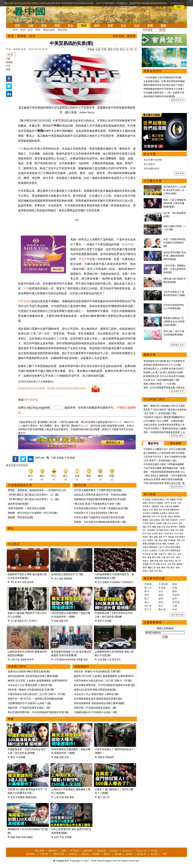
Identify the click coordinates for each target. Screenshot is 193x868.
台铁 (162, 600)
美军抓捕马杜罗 (152, 262)
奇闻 (150, 26)
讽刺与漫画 (49, 30)
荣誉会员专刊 (153, 71)
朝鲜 (161, 623)
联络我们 (53, 851)
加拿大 (167, 623)
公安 (109, 659)
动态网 (154, 854)
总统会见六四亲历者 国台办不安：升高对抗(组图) (100, 495)
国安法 (146, 603)
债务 (182, 623)
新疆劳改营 (175, 644)
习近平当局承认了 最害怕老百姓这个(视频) (165, 522)
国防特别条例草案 (67, 659)
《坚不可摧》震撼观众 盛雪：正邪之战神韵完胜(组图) (175, 362)
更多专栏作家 (177, 708)
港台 (70, 26)
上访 (177, 637)
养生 (161, 664)
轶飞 (147, 685)
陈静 (161, 688)
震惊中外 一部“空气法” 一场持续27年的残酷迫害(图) (35, 699)
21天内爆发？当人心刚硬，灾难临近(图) (164, 514)
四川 (20, 582)
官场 (44, 26)
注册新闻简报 (153, 716)
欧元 (172, 627)
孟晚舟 (146, 613)
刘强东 (150, 634)
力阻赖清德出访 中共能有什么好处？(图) (29, 703)
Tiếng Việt (141, 851)
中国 (59, 339)
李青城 (176, 696)
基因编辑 (151, 637)
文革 (156, 664)
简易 (175, 677)
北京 (145, 634)
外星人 (146, 664)
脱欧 (172, 623)
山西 (13, 659)
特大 (122, 49)
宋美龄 (146, 657)
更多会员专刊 (177, 100)
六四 (179, 596)
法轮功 (146, 641)
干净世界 (44, 854)
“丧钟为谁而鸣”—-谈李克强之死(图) (27, 508)
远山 (161, 685)
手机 (168, 661)
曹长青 (162, 703)
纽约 (97, 26)
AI (104, 621)
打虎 (163, 620)
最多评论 (153, 537)
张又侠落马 (149, 258)
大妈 (156, 634)
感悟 (163, 661)
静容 (161, 696)
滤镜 (61, 621)
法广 (145, 623)
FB (157, 623)
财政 (156, 630)
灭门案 (14, 621)
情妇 (145, 620)
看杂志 (85, 854)
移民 (170, 647)
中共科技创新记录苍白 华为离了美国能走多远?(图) (101, 508)
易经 (145, 661)
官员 (100, 582)
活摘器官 (155, 600)
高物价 (29, 837)
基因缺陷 (68, 579)
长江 (151, 603)
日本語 (154, 851)
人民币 (166, 627)
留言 (110, 49)
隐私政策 (101, 851)
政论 (30, 30)
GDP (57, 837)
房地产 (146, 630)
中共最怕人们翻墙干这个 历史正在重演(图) (165, 542)
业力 (56, 579)
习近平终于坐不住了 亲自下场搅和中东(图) (165, 550)
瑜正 (161, 699)
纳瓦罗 (82, 259)
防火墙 (159, 637)
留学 (180, 647)
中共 (8, 66)
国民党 (171, 607)
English (114, 851)
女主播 (154, 647)
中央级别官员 (127, 582)
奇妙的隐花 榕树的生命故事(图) (159, 96)
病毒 (145, 596)
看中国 (31, 14)
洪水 (161, 603)
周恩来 (21, 621)
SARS (167, 644)
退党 (177, 607)
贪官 (180, 617)
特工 (27, 621)
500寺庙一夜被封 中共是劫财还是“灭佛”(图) (31, 690)
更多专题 (179, 267)
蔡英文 (182, 630)
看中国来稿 (31, 400)
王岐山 (170, 610)
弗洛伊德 (147, 610)
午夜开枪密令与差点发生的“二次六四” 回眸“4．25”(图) (37, 694)
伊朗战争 (110, 757)
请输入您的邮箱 (165, 722)
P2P (183, 634)
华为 (149, 620)
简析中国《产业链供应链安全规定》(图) (29, 708)
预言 (173, 661)
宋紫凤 (148, 677)
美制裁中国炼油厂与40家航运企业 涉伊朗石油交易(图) (174, 415)
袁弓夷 (166, 603)
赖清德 (177, 610)
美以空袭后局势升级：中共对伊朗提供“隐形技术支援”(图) (38, 712)
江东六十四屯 (164, 641)
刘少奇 (164, 657)
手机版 (91, 49)
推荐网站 (31, 854)
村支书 (30, 659)
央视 (160, 647)
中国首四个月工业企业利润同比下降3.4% (96, 513)
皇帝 (174, 657)
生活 (137, 26)
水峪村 (23, 659)
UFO (153, 610)
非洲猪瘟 (172, 634)
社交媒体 (151, 623)
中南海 (159, 617)
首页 (17, 26)
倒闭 (67, 797)
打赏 (104, 49)
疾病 (61, 579)
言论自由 (147, 647)
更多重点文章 (177, 438)
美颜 (56, 621)
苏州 (13, 797)
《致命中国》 (128, 244)
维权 (165, 637)
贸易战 (9, 62)
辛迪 (175, 703)
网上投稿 (40, 851)
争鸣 (23, 30)
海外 (178, 651)
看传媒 (118, 854)
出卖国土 (147, 600)
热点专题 (150, 247)
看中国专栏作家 (154, 672)
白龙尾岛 (153, 644)
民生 (173, 651)
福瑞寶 (129, 854)
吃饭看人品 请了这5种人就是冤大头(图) (163, 466)
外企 (62, 837)
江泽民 (146, 617)
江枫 (175, 699)
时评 (15, 30)
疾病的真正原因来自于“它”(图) (67, 574)
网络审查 (153, 641)
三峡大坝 (168, 600)
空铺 (18, 837)
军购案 (80, 659)
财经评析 (63, 30)
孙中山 (172, 654)
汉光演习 (147, 607)
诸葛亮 (180, 657)
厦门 (100, 797)
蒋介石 (178, 654)
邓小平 (152, 657)
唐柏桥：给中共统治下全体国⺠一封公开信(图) (33, 513)
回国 (159, 651)
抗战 (166, 654)
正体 (98, 49)
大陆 (31, 26)
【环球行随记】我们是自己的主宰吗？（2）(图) (33, 495)
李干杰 (14, 582)
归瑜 (175, 681)
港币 (181, 627)
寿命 (151, 664)
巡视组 (106, 582)
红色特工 (33, 621)
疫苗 (156, 603)
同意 (179, 7)
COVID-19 (152, 596)
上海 (56, 797)
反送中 (175, 617)
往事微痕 (155, 607)
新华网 (30, 582)
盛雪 (161, 692)
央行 (177, 623)
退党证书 (141, 854)
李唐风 (176, 688)
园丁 (147, 692)
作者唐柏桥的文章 (20, 485)
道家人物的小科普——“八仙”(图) (160, 477)
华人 (165, 647)
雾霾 (145, 637)
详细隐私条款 (176, 3)
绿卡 (168, 651)
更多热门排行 (177, 529)
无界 (165, 854)
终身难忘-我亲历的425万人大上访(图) (162, 458)
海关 (145, 651)
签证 (154, 651)
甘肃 (24, 582)
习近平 (167, 596)
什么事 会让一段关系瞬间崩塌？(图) (161, 473)
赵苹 (175, 692)
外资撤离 (20, 797)
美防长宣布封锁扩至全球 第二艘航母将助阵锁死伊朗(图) (175, 349)
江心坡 (161, 644)
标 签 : (11, 55)
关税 (151, 613)
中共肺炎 (147, 593)
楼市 (151, 630)
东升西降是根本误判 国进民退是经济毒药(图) (98, 699)
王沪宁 (182, 613)
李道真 (162, 681)
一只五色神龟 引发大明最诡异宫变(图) (163, 77)
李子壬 (148, 703)
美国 (57, 26)
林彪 (158, 657)
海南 (13, 837)
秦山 (147, 696)
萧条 (72, 797)
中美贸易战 (25, 301)
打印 (116, 49)
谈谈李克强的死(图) (18, 504)
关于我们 (75, 851)
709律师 (171, 637)
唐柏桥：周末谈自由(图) (21, 517)
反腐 (159, 620)
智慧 (158, 661)
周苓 (147, 688)
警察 (105, 659)
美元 (149, 627)
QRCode (40, 458)
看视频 (96, 854)
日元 (177, 627)
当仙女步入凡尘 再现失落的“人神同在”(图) (30, 685)
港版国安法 (175, 603)
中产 (165, 630)
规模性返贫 (31, 797)
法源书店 (73, 854)
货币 (161, 627)
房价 (161, 634)
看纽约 (107, 854)
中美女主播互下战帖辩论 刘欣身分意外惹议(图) (99, 517)
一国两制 (181, 620)
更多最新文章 (177, 484)
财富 (161, 630)
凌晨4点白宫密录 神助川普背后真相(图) (29, 672)
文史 (123, 26)
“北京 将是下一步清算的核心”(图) (160, 507)
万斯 (163, 613)
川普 (8, 59)
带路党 (101, 757)
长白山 (146, 644)
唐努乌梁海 (175, 641)
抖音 (66, 621)
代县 (17, 659)
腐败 (154, 620)
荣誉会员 (117, 422)
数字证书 (116, 659)
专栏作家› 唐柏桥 (124, 36)
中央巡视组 (115, 582)
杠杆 (145, 627)
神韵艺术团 (59, 854)
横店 (100, 621)
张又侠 (173, 596)
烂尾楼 (68, 837)
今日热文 (14, 544)
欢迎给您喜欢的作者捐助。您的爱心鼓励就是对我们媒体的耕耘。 (53, 388)
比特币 (155, 627)
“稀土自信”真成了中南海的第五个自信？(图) (97, 504)
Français (127, 851)
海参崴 (171, 630)
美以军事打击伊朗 (153, 253)
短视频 (108, 621)
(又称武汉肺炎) (158, 593)
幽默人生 (152, 661)
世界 (110, 26)
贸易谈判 (174, 613)
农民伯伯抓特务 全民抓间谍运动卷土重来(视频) (33, 676)
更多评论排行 (177, 580)
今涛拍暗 (163, 677)
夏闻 (175, 685)
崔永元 (152, 617)
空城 (62, 797)
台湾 (56, 659)
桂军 (161, 654)
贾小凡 (148, 681)
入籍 (163, 651)
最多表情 (175, 537)
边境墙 (157, 613)
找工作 (106, 797)
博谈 (84, 26)
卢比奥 (179, 593)
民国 (157, 654)
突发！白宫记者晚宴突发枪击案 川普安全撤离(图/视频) (175, 297)
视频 (163, 26)
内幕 (165, 617)
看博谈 (22, 36)
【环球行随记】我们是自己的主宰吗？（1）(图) (33, 499)
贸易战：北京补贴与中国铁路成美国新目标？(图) (100, 522)
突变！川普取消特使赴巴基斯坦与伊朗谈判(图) (175, 336)
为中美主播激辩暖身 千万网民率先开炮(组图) (98, 490)
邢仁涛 (148, 699)
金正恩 (164, 610)
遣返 (149, 651)
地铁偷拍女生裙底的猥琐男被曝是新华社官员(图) (100, 499)
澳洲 (152, 654)
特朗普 (173, 593)
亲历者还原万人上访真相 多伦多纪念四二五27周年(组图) (175, 283)
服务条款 (88, 851)
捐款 (64, 851)
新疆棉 (176, 600)
